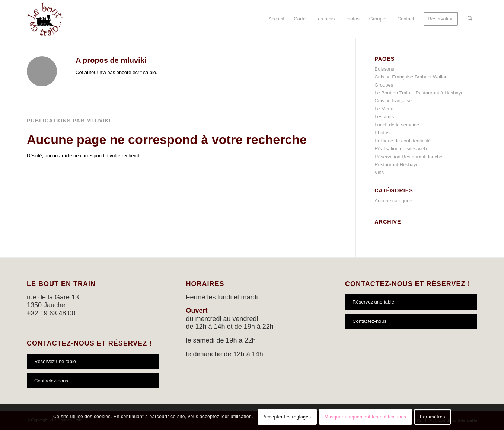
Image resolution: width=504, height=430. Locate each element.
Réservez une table (55, 361)
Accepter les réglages (287, 417)
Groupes (384, 85)
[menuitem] (276, 19)
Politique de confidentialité (403, 141)
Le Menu (384, 109)
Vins (379, 172)
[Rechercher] (470, 19)
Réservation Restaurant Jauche (408, 157)
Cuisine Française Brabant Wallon (411, 77)
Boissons (384, 69)
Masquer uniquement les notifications (366, 417)
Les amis (384, 117)
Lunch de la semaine (397, 125)
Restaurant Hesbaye (397, 165)
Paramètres (433, 417)
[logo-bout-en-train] (45, 19)
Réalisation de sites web (401, 149)
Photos (382, 133)
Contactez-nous (51, 381)
